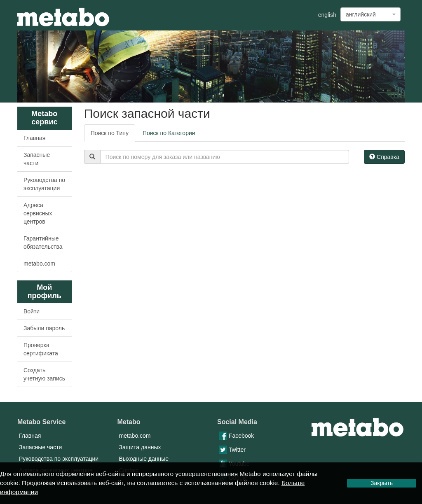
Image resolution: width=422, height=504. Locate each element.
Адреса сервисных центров (38, 213)
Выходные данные (144, 459)
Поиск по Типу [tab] (110, 133)
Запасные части (37, 159)
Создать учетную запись (44, 374)
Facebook (236, 436)
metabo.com (39, 264)
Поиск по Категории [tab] (169, 133)
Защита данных (140, 447)
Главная (34, 138)
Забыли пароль (44, 328)
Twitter (232, 450)
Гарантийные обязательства (43, 243)
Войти (32, 311)
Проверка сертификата (41, 349)
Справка (384, 157)
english (327, 15)
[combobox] (370, 14)
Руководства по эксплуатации (44, 184)
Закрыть (382, 483)
